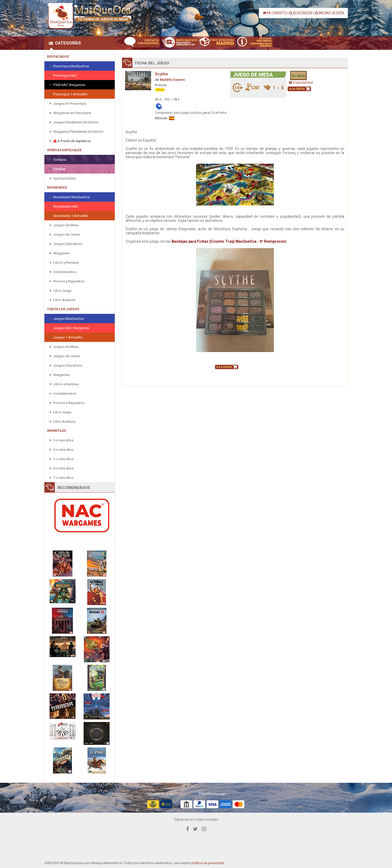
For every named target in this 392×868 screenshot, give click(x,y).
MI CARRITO (275, 13)
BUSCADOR (301, 13)
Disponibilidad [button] (301, 83)
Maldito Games (172, 80)
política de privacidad (208, 863)
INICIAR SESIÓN (329, 13)
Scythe (161, 74)
